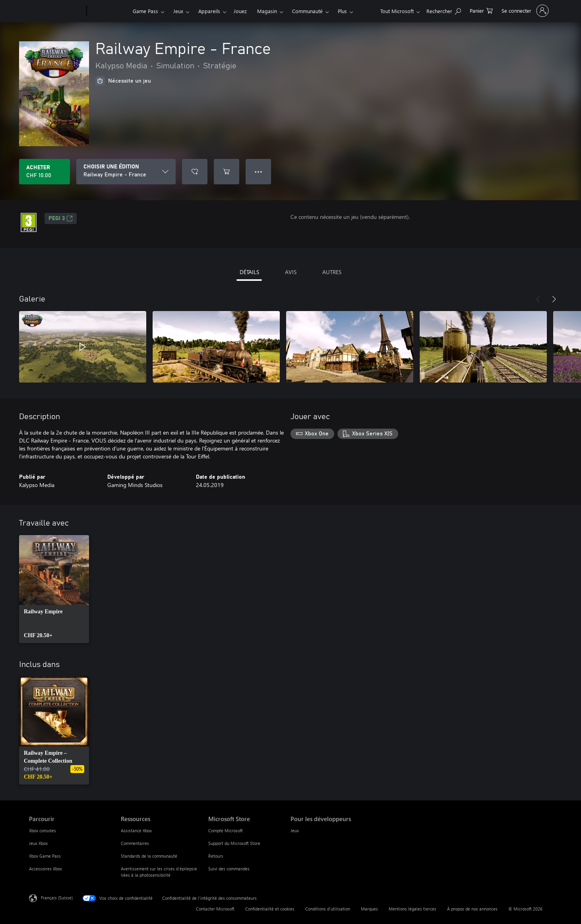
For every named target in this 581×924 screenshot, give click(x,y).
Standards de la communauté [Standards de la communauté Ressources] (149, 856)
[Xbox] (109, 11)
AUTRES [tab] (332, 272)
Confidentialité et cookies (270, 909)
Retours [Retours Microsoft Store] (216, 856)
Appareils (209, 11)
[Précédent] (538, 299)
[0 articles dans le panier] (481, 10)
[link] (54, 589)
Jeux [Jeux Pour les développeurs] (295, 830)
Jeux (178, 11)
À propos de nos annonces (472, 909)
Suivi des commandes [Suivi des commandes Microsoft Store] (229, 869)
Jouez (240, 11)
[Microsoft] (56, 11)
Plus (342, 11)
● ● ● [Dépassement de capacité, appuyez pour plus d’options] (259, 171)
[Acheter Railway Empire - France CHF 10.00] (45, 172)
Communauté (307, 11)
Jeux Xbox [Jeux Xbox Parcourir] (38, 843)
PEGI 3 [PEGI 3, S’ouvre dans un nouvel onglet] (61, 218)
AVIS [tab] (291, 272)
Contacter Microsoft (215, 909)
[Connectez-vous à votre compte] (524, 11)
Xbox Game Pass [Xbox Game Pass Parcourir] (45, 856)
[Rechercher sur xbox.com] (444, 10)
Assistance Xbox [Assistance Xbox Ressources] (136, 830)
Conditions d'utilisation (328, 909)
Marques (369, 909)
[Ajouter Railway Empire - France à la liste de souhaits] (195, 172)
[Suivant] (554, 299)
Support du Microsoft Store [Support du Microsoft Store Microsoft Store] (234, 843)
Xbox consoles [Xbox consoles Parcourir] (43, 830)
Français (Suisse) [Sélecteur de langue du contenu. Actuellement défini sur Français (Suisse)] (57, 898)
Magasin (267, 11)
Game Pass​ (145, 11)
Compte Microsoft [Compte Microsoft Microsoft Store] (226, 830)
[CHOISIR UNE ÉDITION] (126, 172)
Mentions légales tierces (413, 909)
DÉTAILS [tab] (249, 272)
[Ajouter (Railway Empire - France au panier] (227, 172)
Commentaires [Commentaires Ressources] (135, 843)
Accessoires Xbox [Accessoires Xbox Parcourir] (46, 869)
